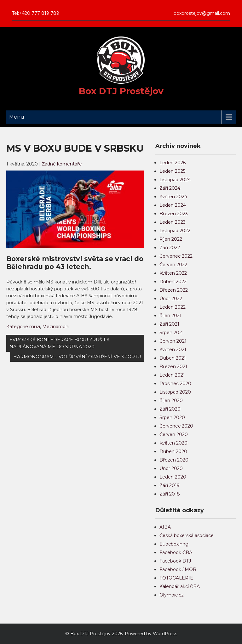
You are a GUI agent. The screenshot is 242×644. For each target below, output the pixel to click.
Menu (17, 117)
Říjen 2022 (171, 239)
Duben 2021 (173, 358)
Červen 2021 (173, 341)
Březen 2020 (174, 460)
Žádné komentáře (62, 164)
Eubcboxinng (174, 544)
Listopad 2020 (175, 392)
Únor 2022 (171, 299)
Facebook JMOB (178, 569)
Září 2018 (170, 494)
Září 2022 (170, 248)
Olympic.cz (172, 595)
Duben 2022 (173, 282)
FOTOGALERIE (176, 578)
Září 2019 (170, 485)
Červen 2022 (173, 265)
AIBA (165, 527)
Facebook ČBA (176, 552)
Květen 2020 (173, 443)
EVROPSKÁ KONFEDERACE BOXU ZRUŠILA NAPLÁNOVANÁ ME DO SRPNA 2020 (60, 343)
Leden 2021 (172, 375)
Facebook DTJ (175, 561)
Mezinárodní (56, 327)
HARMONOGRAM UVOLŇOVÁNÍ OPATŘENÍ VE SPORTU (77, 357)
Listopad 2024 (175, 180)
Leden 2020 (173, 477)
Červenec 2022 (176, 256)
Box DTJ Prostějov (121, 91)
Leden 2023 (173, 222)
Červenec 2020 (176, 426)
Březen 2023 (174, 214)
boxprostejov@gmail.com (202, 13)
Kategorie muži (23, 327)
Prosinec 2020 (175, 384)
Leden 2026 (173, 163)
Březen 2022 (174, 290)
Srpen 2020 (172, 417)
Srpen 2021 (172, 333)
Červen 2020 (174, 434)
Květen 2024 (173, 197)
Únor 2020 (171, 468)
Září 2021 (169, 324)
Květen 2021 (173, 350)
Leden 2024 (173, 205)
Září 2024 (170, 188)
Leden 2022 (173, 307)
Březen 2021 (173, 367)
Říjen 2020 (171, 400)
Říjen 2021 (170, 316)
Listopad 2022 (175, 231)
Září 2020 (170, 409)
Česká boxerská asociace (187, 535)
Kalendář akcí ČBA (180, 586)
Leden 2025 (172, 171)
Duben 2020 (173, 451)
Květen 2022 (173, 273)
